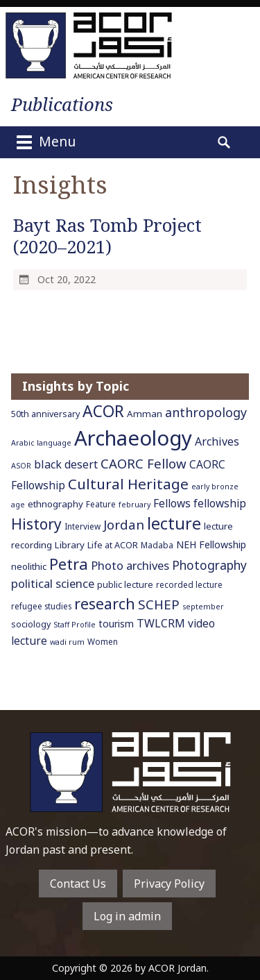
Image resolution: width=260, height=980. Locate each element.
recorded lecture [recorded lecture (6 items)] (189, 584)
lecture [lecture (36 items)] (174, 523)
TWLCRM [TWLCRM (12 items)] (161, 623)
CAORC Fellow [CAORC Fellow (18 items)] (144, 463)
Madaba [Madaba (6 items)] (157, 545)
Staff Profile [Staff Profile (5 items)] (75, 625)
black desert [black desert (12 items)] (66, 464)
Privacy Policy (169, 884)
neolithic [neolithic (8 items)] (29, 566)
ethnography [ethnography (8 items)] (55, 504)
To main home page (130, 772)
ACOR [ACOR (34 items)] (103, 411)
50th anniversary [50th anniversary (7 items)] (45, 414)
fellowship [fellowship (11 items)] (220, 503)
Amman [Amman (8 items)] (145, 414)
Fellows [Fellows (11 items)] (172, 503)
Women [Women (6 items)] (103, 641)
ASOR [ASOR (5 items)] (21, 466)
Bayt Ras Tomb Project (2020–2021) (107, 236)
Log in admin (127, 916)
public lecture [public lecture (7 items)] (125, 585)
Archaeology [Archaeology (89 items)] (133, 438)
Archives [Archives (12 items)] (217, 441)
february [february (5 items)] (135, 505)
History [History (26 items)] (36, 524)
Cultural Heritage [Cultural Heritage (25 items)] (128, 484)
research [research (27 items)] (105, 603)
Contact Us (78, 884)
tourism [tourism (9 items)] (116, 624)
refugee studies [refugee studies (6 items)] (41, 606)
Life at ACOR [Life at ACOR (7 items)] (113, 545)
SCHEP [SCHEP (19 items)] (159, 605)
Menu (44, 142)
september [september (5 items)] (203, 607)
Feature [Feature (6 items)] (101, 504)
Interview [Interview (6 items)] (83, 526)
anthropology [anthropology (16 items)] (206, 412)
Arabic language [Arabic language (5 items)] (41, 443)
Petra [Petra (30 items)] (69, 564)
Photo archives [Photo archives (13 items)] (130, 565)
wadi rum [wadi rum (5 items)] (67, 642)
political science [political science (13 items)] (53, 583)
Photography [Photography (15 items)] (209, 565)
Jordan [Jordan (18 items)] (124, 524)
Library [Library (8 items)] (70, 545)
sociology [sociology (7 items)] (31, 624)
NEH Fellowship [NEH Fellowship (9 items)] (211, 544)
